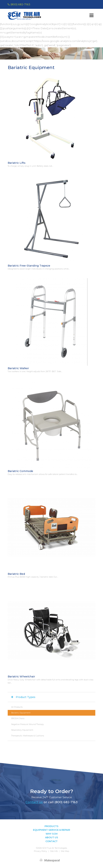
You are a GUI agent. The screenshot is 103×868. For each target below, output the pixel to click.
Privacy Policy (41, 851)
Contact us (34, 802)
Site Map (65, 851)
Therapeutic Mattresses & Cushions (28, 736)
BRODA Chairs (18, 718)
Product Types (26, 697)
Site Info (54, 851)
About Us (52, 837)
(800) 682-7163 (19, 4)
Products (51, 826)
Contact (51, 841)
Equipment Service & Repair (51, 830)
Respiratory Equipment (22, 730)
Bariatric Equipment (21, 713)
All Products (17, 707)
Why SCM (52, 834)
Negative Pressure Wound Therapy (27, 724)
